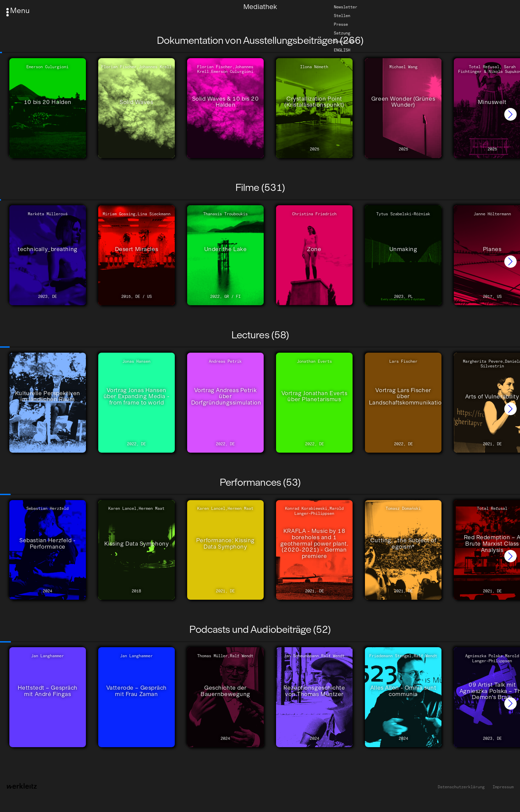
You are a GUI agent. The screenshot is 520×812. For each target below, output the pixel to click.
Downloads (344, 41)
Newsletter (346, 7)
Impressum (503, 787)
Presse (341, 24)
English (342, 50)
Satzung (342, 33)
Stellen (342, 16)
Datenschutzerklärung (461, 787)
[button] (510, 114)
